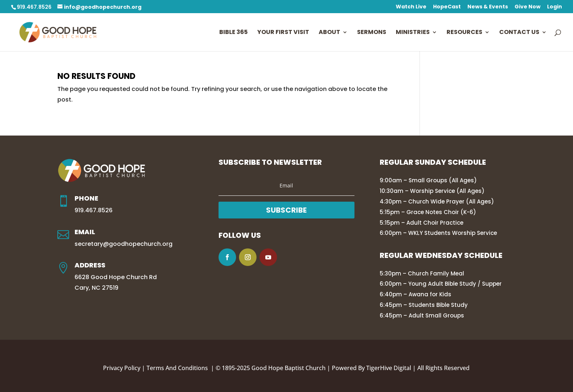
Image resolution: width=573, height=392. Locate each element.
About (329, 33)
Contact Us (519, 33)
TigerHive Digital (389, 368)
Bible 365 (234, 33)
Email (85, 232)
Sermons (372, 33)
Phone (86, 198)
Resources (464, 33)
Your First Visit (283, 33)
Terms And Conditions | (181, 368)
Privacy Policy (122, 368)
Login (555, 7)
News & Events (488, 7)
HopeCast (447, 7)
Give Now (528, 7)
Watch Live (411, 7)
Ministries (413, 33)
